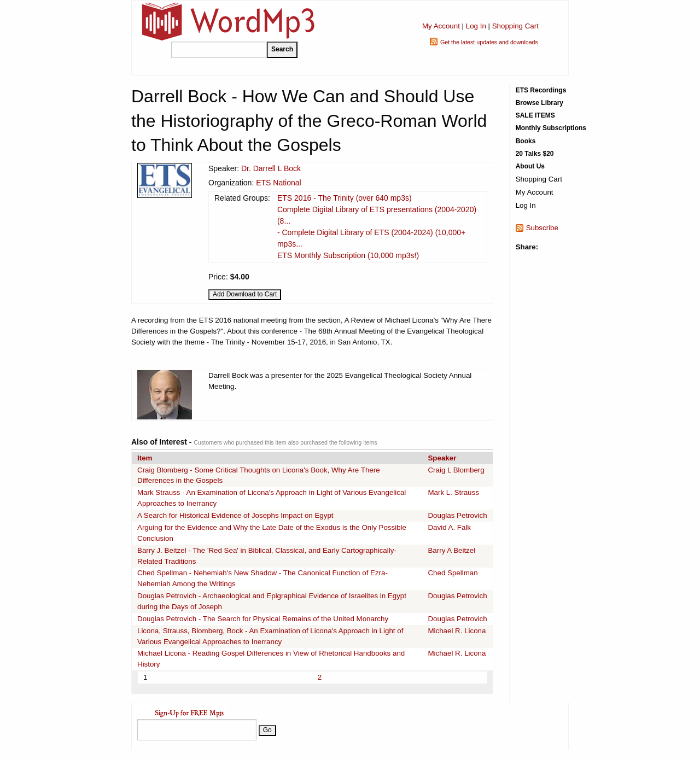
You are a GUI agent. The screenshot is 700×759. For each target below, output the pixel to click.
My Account (441, 26)
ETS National (278, 183)
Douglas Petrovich (457, 515)
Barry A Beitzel (451, 550)
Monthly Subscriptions (551, 128)
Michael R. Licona (457, 631)
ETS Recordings (541, 90)
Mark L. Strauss (453, 492)
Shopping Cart (515, 26)
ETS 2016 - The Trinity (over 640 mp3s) (345, 198)
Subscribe (542, 228)
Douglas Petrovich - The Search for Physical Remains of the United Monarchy (263, 619)
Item (145, 458)
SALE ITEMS (535, 115)
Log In (476, 26)
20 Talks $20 (535, 154)
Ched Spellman (453, 573)
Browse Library (539, 103)
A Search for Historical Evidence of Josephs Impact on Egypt (235, 515)
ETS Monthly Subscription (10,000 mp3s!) (348, 255)
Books (526, 141)
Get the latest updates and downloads (489, 42)
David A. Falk (449, 527)
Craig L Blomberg (456, 470)
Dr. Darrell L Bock (271, 168)
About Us (530, 166)
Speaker (442, 458)
